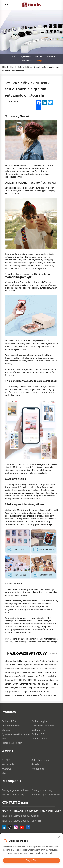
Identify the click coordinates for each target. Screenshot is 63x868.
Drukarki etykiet (40, 721)
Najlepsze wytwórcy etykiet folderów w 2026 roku (27, 691)
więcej (54, 654)
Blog (39, 61)
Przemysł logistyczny (13, 795)
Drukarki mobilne (11, 726)
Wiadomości (27, 61)
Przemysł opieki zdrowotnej (46, 795)
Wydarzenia (25, 57)
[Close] (59, 837)
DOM (4, 67)
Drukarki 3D (38, 734)
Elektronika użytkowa (43, 726)
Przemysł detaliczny (42, 790)
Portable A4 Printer (12, 743)
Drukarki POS (9, 721)
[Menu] (57, 5)
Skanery (6, 730)
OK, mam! (31, 860)
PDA (4, 738)
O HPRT (12, 57)
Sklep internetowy (41, 760)
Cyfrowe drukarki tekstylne (16, 734)
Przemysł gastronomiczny (15, 790)
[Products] (6, 5)
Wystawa (51, 57)
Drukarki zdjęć (39, 738)
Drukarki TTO (39, 730)
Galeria (39, 57)
